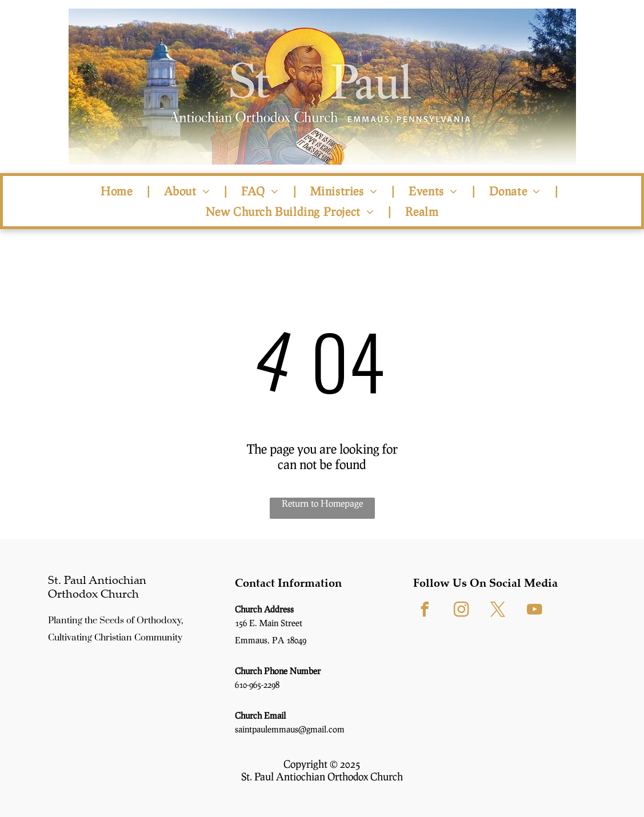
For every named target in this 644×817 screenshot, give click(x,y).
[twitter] (498, 611)
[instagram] (461, 611)
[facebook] (425, 611)
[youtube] (534, 611)
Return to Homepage (322, 503)
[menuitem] (118, 191)
